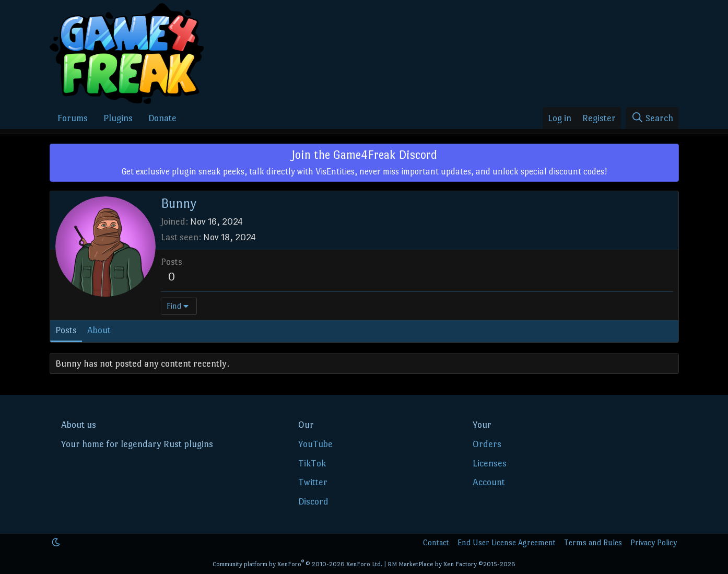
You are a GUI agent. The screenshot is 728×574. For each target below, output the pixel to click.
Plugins (118, 118)
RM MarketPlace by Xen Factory (451, 564)
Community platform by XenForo (298, 564)
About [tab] (99, 330)
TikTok (312, 463)
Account (489, 482)
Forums (73, 118)
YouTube (315, 444)
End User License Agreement (507, 542)
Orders (487, 444)
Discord (313, 501)
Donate (162, 118)
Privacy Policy (654, 542)
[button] (56, 542)
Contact (436, 542)
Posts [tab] (66, 330)
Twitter (313, 482)
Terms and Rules (593, 542)
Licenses (490, 463)
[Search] (652, 118)
